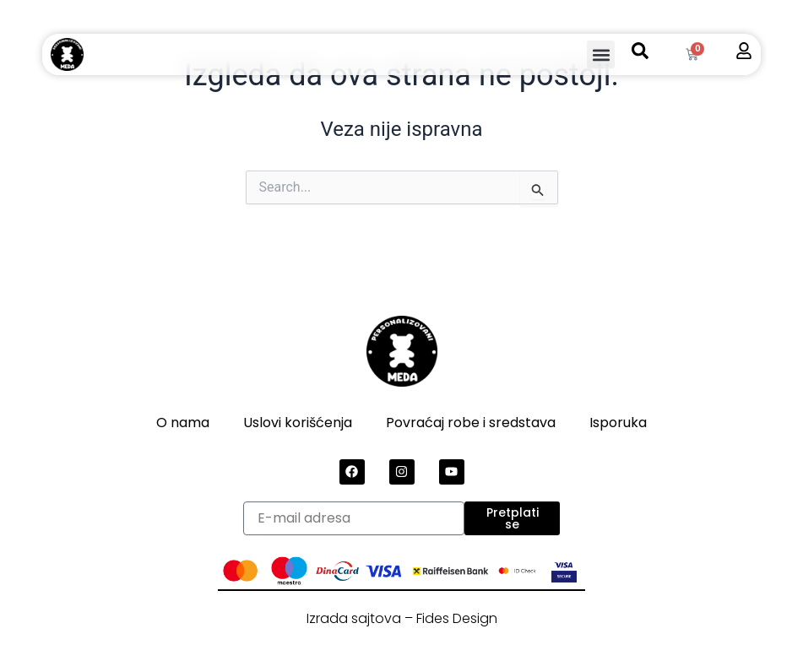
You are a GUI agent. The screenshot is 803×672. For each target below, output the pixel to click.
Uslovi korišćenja (298, 423)
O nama (183, 423)
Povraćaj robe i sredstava (471, 423)
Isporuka (618, 423)
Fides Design (457, 618)
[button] (601, 54)
